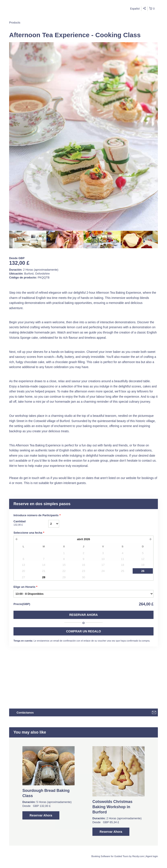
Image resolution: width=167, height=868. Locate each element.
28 (44, 577)
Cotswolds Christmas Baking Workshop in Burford (112, 807)
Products (15, 23)
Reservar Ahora (83, 615)
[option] (28, 240)
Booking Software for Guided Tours (110, 856)
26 (143, 571)
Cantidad (31, 523)
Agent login (152, 856)
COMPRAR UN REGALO (83, 631)
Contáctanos (25, 713)
